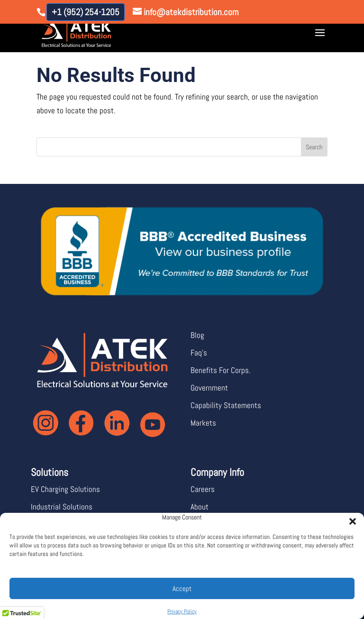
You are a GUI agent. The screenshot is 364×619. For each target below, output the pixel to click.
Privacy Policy (182, 611)
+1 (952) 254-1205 (86, 12)
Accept (182, 588)
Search (314, 147)
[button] (350, 519)
